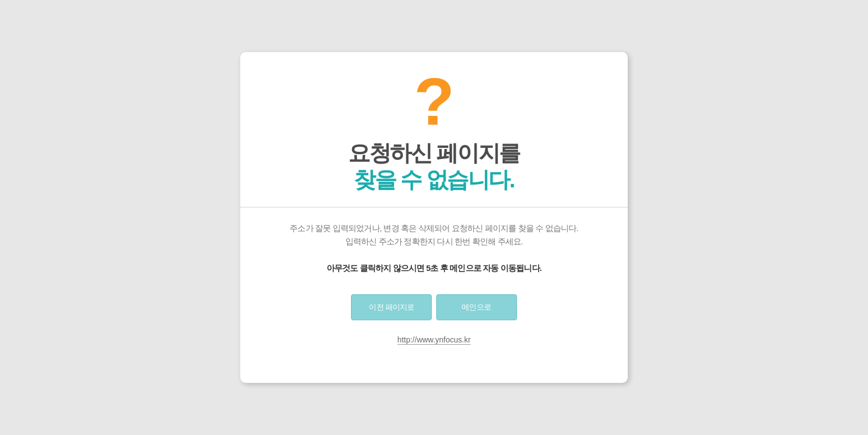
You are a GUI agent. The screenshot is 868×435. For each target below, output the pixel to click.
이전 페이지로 (391, 307)
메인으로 (476, 307)
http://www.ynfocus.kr (434, 340)
